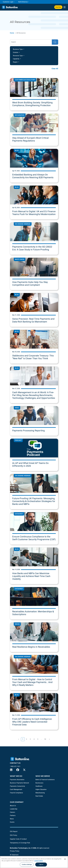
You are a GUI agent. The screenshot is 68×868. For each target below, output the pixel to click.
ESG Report (14, 831)
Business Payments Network (19, 783)
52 (45, 739)
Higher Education (41, 789)
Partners (13, 815)
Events (12, 822)
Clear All (55, 69)
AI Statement (14, 855)
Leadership (14, 809)
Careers (12, 812)
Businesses (39, 783)
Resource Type (18, 56)
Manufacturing (40, 793)
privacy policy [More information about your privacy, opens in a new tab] (39, 861)
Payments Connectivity (17, 786)
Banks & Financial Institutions (45, 780)
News (12, 819)
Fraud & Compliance (16, 793)
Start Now (58, 7)
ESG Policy (14, 835)
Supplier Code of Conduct (18, 839)
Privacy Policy (15, 851)
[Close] (65, 859)
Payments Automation (17, 780)
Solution (16, 52)
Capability (16, 59)
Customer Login (8, 2)
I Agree (41, 864)
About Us (13, 806)
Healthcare (39, 786)
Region (15, 62)
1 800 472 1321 (15, 766)
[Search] (31, 42)
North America (23, 2)
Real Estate (39, 796)
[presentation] (64, 7)
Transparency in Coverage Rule (20, 843)
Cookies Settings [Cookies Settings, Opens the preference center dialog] (27, 864)
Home (12, 33)
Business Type (18, 49)
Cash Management (16, 789)
